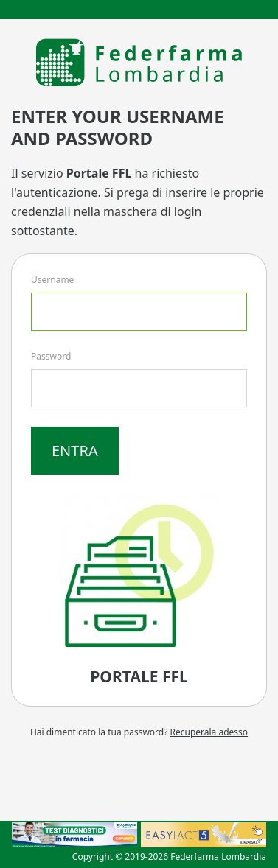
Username (52, 280)
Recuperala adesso (209, 732)
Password (51, 356)
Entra (75, 451)
